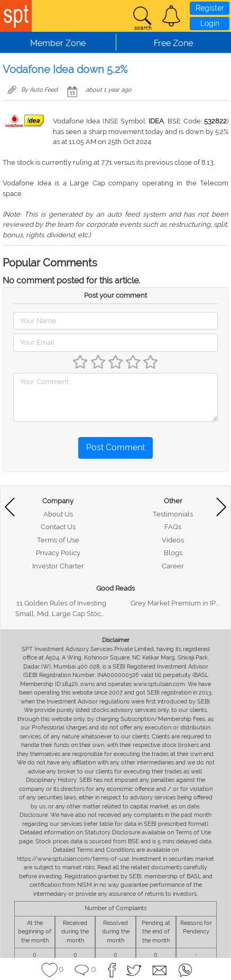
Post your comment (115, 295)
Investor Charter (58, 566)
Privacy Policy (58, 553)
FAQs (173, 527)
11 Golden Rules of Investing (61, 603)
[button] (171, 16)
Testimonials (173, 514)
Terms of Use (58, 540)
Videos (173, 540)
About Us (58, 514)
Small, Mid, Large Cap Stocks (62, 614)
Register (210, 8)
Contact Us (58, 527)
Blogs (173, 553)
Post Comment (115, 447)
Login (210, 23)
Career (173, 566)
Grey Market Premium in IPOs (177, 603)
